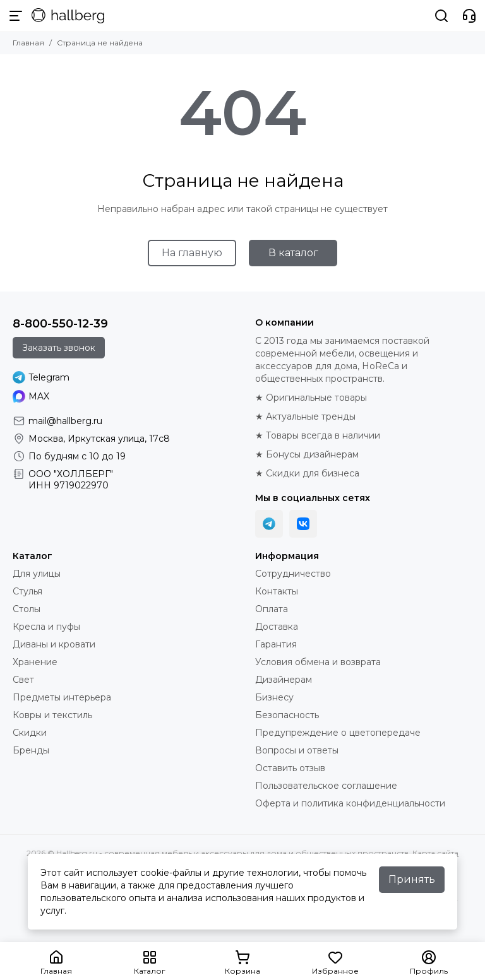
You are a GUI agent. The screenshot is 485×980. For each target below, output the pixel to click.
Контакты (277, 591)
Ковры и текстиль (52, 715)
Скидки (30, 733)
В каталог (293, 253)
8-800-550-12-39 (60, 324)
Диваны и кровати (54, 644)
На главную (192, 253)
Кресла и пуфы (46, 627)
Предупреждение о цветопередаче (338, 733)
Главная (28, 43)
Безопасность (287, 715)
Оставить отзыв (290, 768)
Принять (412, 879)
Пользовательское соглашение (326, 786)
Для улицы (37, 574)
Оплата (272, 609)
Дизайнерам (284, 680)
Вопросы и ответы (297, 750)
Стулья (27, 591)
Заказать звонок (59, 348)
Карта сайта (435, 853)
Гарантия (276, 644)
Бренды (31, 750)
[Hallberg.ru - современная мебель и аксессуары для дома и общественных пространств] (68, 16)
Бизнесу (274, 697)
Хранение (35, 662)
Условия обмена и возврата (318, 662)
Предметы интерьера (62, 697)
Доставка (277, 627)
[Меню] (16, 16)
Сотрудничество (293, 574)
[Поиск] (441, 16)
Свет (23, 680)
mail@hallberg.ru (65, 421)
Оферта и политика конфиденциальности (350, 803)
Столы (27, 609)
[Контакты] (469, 16)
